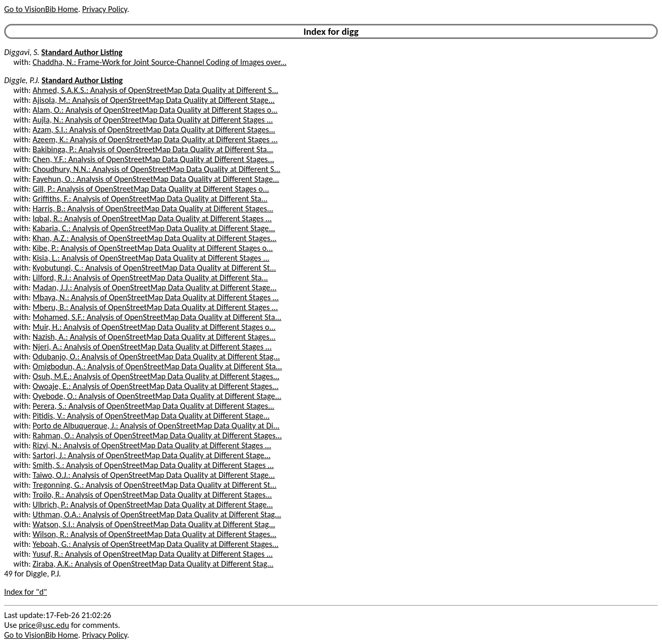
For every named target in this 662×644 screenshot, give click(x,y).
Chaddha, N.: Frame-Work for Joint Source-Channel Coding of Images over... (160, 62)
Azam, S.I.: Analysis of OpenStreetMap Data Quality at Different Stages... (154, 130)
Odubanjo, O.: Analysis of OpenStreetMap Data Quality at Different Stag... (156, 357)
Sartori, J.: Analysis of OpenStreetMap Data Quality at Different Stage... (152, 455)
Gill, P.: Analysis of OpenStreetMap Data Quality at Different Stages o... (151, 189)
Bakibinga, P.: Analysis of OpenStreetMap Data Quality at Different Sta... (153, 149)
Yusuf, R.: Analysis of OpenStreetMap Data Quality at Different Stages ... (153, 554)
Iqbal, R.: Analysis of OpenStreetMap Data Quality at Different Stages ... (152, 218)
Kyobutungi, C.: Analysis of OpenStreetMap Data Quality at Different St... (154, 268)
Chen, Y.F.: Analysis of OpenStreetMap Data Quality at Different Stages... (153, 159)
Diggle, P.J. (22, 80)
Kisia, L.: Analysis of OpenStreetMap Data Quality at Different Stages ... (151, 258)
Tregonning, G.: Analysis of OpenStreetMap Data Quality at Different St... (155, 485)
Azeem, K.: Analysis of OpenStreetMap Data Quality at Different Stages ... (155, 139)
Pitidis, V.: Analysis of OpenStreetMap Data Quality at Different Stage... (151, 416)
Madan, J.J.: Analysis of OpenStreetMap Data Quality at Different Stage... (155, 287)
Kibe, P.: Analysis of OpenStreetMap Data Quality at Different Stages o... (153, 248)
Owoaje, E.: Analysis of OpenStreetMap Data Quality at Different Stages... (156, 386)
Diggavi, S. (22, 52)
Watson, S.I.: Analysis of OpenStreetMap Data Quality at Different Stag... (154, 524)
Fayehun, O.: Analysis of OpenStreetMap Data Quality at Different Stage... (156, 179)
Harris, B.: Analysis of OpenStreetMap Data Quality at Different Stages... (153, 209)
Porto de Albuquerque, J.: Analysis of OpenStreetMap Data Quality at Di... (156, 426)
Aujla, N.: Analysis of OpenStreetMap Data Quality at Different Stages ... (153, 120)
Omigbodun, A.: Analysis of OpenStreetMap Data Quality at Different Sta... (157, 366)
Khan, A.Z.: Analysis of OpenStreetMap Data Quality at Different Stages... (155, 238)
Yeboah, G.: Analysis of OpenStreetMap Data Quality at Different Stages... (156, 544)
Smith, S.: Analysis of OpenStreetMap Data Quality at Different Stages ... (153, 465)
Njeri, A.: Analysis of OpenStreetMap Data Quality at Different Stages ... (152, 347)
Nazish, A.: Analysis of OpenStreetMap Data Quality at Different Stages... (154, 337)
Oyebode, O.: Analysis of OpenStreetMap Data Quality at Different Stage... (157, 396)
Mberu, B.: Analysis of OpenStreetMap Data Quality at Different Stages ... (155, 307)
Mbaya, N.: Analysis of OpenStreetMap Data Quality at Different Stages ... (156, 297)
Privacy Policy (104, 9)
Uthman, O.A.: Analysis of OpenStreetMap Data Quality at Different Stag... (157, 514)
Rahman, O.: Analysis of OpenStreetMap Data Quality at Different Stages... (157, 435)
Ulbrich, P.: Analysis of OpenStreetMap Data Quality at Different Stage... (153, 505)
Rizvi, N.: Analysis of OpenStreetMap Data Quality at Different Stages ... (152, 445)
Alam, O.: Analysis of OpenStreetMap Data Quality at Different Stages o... (155, 110)
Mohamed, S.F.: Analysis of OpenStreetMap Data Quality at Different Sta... (157, 317)
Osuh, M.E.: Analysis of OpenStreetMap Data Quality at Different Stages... (156, 376)
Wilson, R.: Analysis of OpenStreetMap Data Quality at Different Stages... (154, 534)
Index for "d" (26, 592)
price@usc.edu (44, 625)
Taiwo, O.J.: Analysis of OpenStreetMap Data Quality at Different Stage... (154, 475)
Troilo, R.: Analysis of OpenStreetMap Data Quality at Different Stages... (152, 495)
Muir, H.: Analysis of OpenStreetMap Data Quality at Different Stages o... (154, 327)
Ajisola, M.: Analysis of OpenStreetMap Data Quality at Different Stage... (154, 100)
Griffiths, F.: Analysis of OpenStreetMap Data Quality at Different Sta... (150, 199)
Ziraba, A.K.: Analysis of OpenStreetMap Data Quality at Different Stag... (153, 564)
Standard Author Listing (82, 52)
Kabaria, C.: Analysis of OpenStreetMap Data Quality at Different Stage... (154, 228)
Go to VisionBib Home (41, 9)
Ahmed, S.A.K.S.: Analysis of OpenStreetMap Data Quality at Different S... (156, 90)
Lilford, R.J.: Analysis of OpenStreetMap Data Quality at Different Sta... (150, 278)
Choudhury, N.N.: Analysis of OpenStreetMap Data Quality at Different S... (157, 169)
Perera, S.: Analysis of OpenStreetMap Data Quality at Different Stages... (153, 406)
